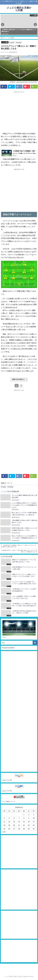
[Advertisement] (19, 112)
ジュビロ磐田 (5, 42)
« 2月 (4, 832)
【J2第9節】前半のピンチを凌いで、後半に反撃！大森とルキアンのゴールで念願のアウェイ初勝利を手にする (19, 551)
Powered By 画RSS (8, 648)
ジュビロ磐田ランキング (9, 802)
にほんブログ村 (7, 780)
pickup (19, 43)
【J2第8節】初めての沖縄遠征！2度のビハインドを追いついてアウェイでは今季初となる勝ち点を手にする (19, 546)
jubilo (13, 43)
